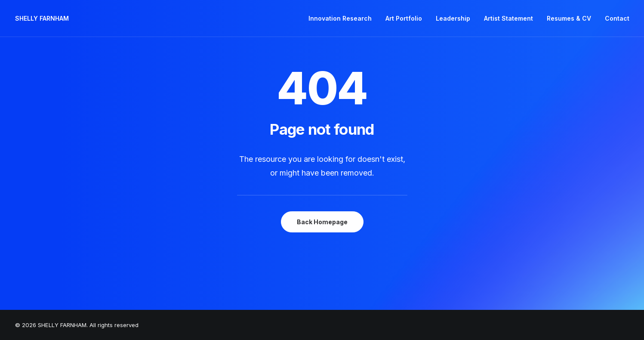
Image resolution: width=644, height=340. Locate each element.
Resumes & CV (569, 18)
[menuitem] (343, 19)
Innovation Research (340, 18)
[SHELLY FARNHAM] (42, 19)
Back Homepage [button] (322, 222)
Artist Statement (508, 18)
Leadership (453, 18)
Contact (617, 18)
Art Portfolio (404, 18)
